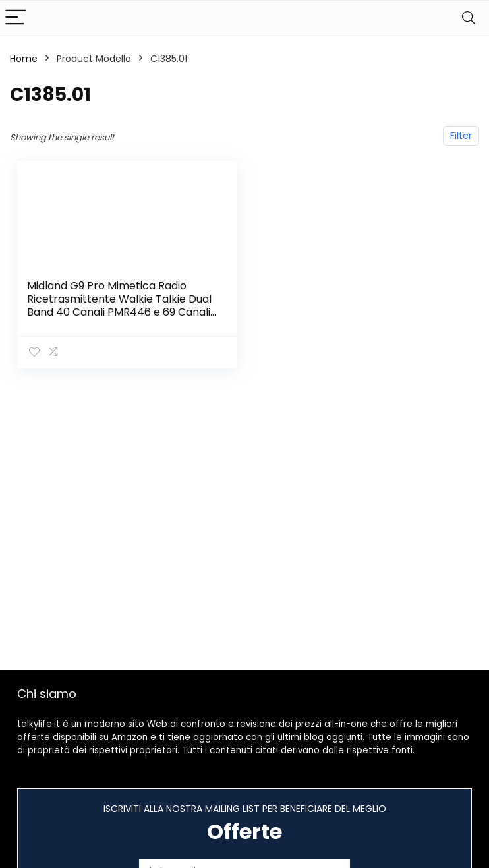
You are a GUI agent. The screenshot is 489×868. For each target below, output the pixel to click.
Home (24, 59)
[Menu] (16, 18)
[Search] (469, 18)
